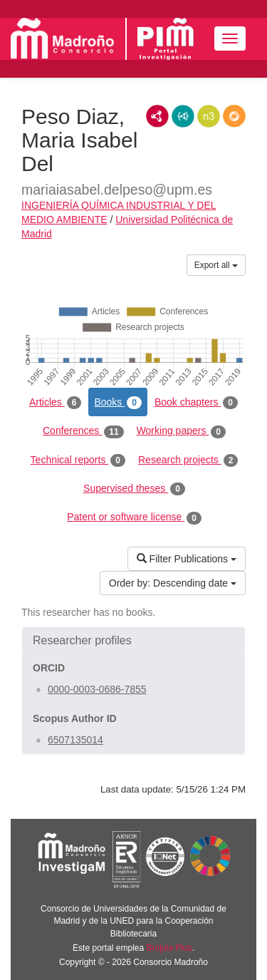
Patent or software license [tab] (134, 517)
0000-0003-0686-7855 (97, 689)
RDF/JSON (234, 116)
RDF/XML (157, 116)
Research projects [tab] (188, 460)
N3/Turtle (209, 116)
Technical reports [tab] (78, 460)
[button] (133, 641)
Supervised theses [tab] (134, 489)
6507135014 (75, 740)
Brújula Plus (169, 948)
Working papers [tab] (181, 431)
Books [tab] (118, 403)
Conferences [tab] (83, 431)
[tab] (133, 641)
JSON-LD (183, 116)
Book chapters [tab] (196, 403)
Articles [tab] (55, 403)
